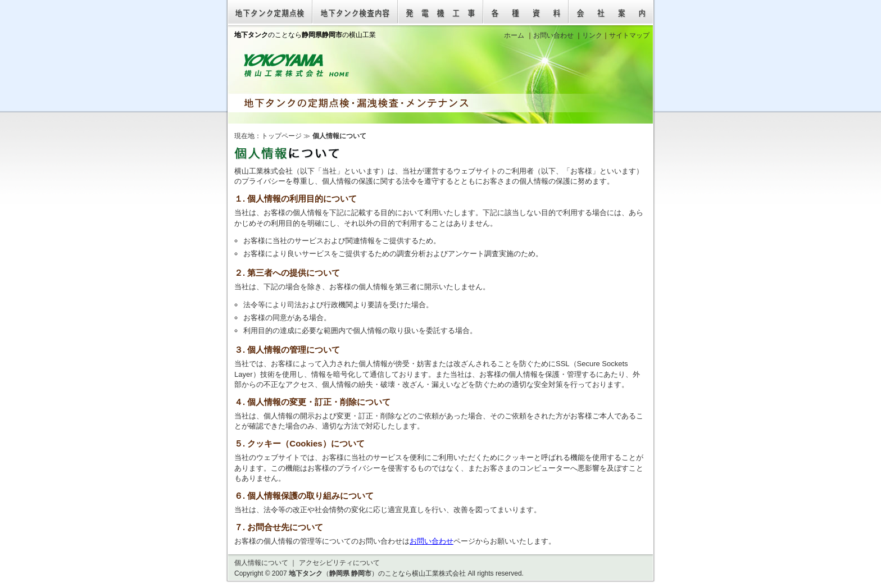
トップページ (281, 136)
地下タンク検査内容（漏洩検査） (355, 13)
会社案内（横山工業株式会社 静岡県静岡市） (611, 13)
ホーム (514, 35)
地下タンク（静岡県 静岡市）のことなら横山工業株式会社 (296, 65)
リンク (592, 35)
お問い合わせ (432, 541)
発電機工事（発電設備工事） (440, 13)
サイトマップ (629, 35)
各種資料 (526, 13)
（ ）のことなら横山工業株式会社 (377, 573)
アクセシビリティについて (339, 563)
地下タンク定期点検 (270, 13)
